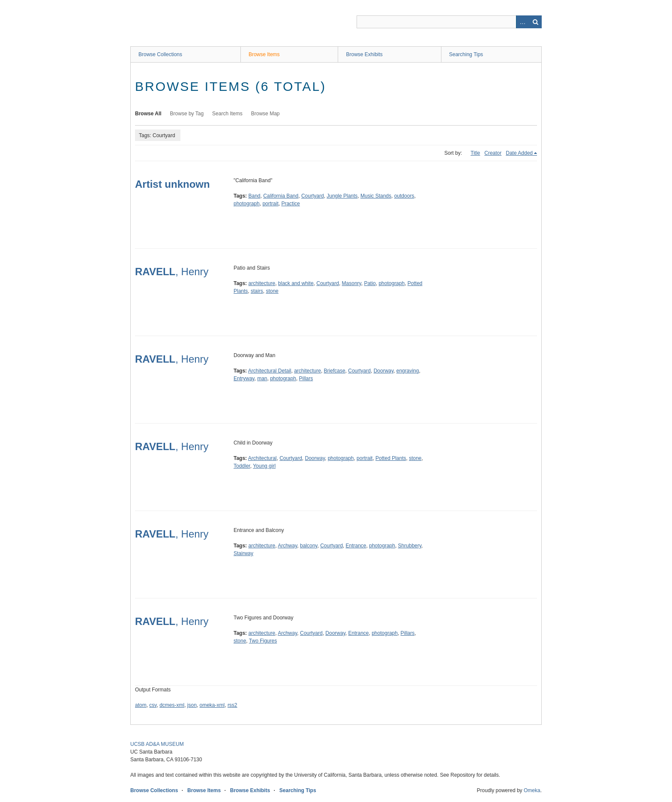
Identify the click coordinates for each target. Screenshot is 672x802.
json (192, 705)
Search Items (227, 114)
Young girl (264, 466)
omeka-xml (212, 705)
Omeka (532, 790)
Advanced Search (522, 22)
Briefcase (335, 371)
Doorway (384, 371)
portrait (270, 204)
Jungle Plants (342, 196)
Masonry (352, 283)
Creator (493, 153)
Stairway (243, 553)
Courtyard (313, 196)
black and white (296, 283)
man (262, 378)
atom (141, 705)
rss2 (232, 705)
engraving (408, 371)
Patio (370, 283)
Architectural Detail (270, 371)
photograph (247, 204)
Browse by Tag (187, 114)
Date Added (519, 153)
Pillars (306, 378)
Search (535, 22)
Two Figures (263, 641)
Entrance (356, 546)
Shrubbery (410, 546)
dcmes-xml (172, 705)
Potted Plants (391, 458)
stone (272, 291)
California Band (281, 196)
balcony (309, 546)
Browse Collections (160, 54)
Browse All (148, 114)
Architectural (262, 458)
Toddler (242, 466)
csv (153, 705)
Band (254, 196)
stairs (257, 291)
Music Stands (376, 196)
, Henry (172, 272)
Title (475, 153)
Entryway (244, 378)
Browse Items (264, 54)
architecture (262, 283)
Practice (290, 204)
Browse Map (265, 114)
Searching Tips (466, 54)
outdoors (404, 196)
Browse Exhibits (364, 54)
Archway (287, 546)
